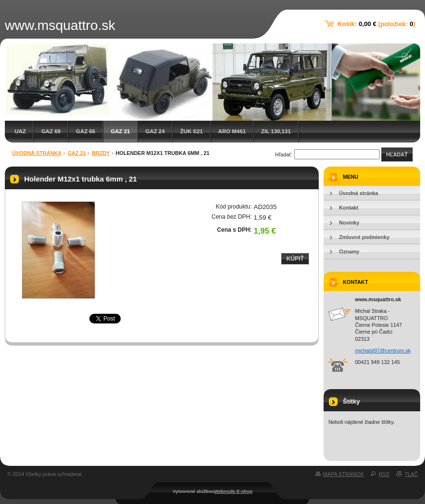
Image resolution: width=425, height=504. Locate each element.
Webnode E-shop (233, 491)
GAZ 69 (51, 131)
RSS (384, 474)
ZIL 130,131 (276, 131)
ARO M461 (232, 131)
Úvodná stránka (37, 153)
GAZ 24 (155, 131)
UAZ (20, 131)
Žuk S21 (191, 131)
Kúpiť (295, 259)
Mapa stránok (343, 474)
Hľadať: (284, 154)
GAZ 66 (85, 131)
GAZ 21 (120, 131)
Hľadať (397, 154)
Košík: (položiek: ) (376, 24)
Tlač (411, 474)
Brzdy (101, 153)
